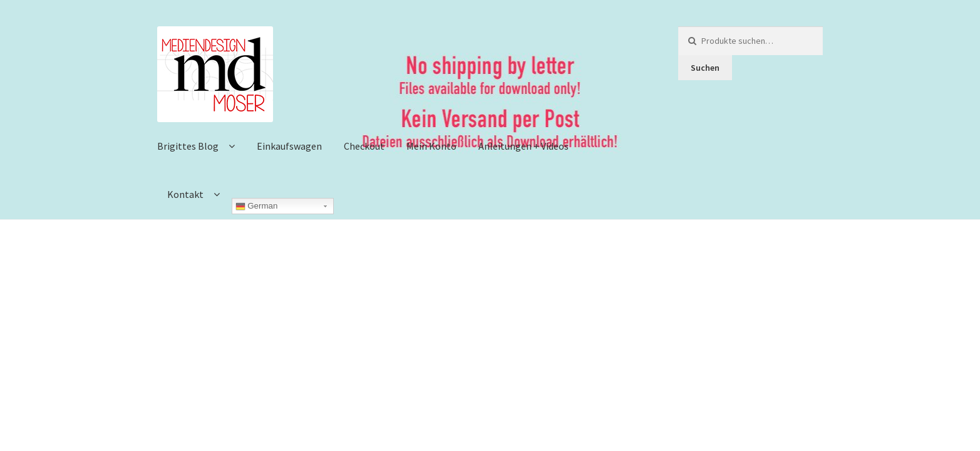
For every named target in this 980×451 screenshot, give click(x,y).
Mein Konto (431, 146)
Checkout (364, 146)
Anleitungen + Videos (524, 146)
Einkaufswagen (289, 146)
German (257, 206)
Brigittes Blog (188, 146)
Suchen (705, 68)
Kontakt (185, 194)
